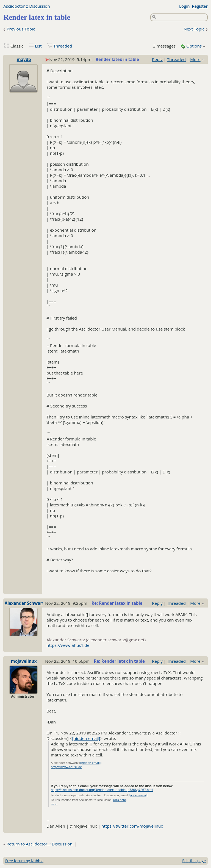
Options (194, 46)
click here (120, 800)
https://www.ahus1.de (68, 645)
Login (184, 6)
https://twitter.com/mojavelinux (132, 826)
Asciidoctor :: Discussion (27, 6)
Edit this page (194, 861)
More (195, 59)
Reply (157, 59)
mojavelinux (24, 661)
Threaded (63, 46)
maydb (24, 59)
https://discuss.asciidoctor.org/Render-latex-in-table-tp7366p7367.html (102, 790)
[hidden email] (86, 738)
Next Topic (194, 29)
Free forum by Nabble (24, 861)
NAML (55, 805)
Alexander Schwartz (25, 603)
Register (200, 6)
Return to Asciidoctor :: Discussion (40, 844)
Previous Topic (21, 29)
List (38, 46)
